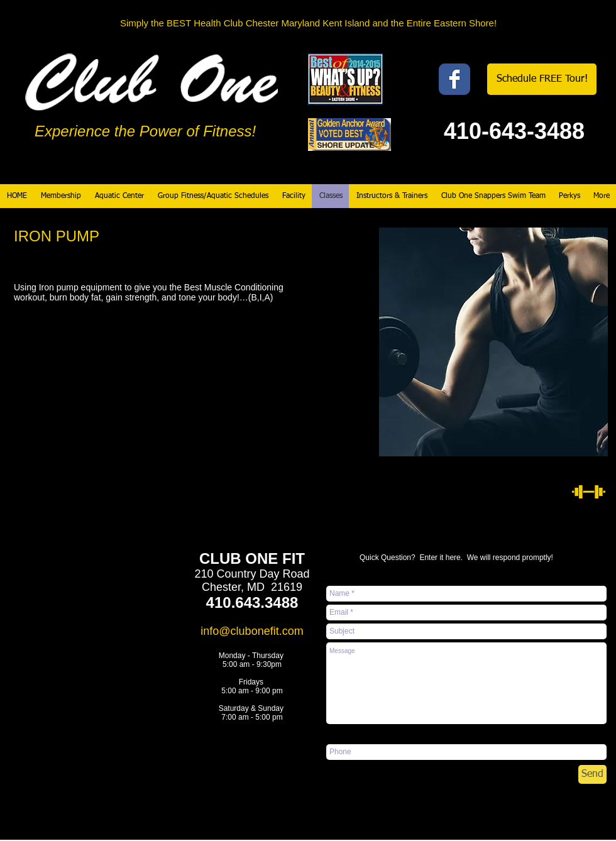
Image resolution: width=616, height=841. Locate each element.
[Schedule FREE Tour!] (542, 79)
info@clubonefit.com (252, 631)
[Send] (592, 774)
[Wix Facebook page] (454, 79)
